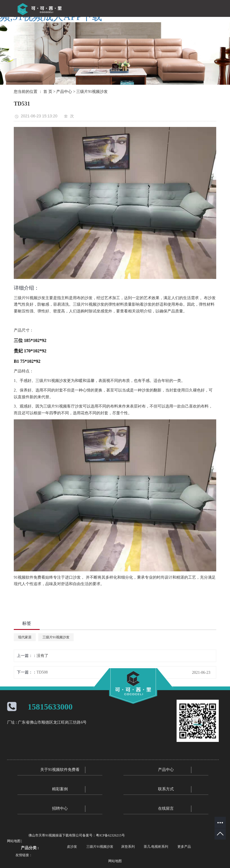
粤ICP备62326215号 (110, 835)
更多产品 (184, 847)
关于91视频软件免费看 (60, 770)
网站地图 (14, 841)
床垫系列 (128, 847)
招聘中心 (60, 808)
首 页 (48, 92)
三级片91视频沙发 (92, 92)
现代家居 (25, 637)
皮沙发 (72, 847)
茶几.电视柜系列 (156, 847)
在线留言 (166, 808)
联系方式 (166, 789)
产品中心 (64, 92)
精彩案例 (60, 789)
